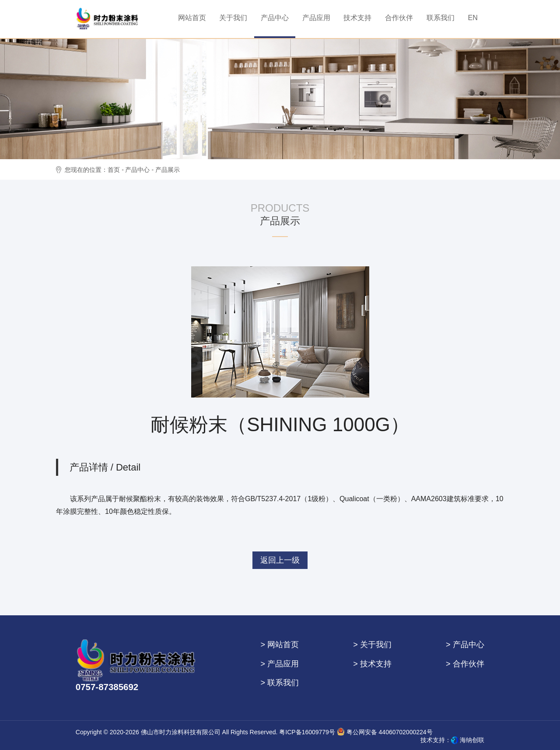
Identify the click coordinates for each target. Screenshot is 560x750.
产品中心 (137, 170)
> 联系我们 (280, 683)
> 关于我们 (372, 645)
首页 (114, 170)
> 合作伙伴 (465, 664)
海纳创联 (472, 740)
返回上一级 (280, 560)
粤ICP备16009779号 (307, 732)
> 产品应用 (280, 664)
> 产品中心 (465, 645)
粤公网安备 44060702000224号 (385, 732)
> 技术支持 (372, 664)
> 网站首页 (280, 645)
